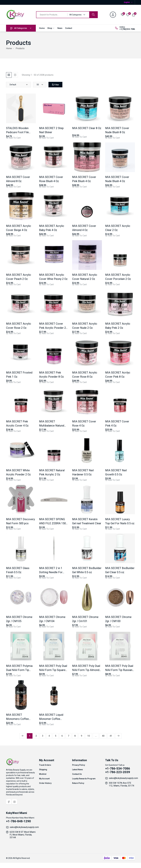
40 (103, 736)
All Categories (19, 28)
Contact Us (77, 774)
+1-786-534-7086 (118, 769)
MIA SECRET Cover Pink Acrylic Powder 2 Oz (52, 328)
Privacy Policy (79, 765)
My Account (44, 779)
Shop (51, 28)
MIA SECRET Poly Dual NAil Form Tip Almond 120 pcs (86, 670)
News (60, 28)
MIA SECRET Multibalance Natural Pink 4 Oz (52, 426)
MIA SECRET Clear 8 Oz (87, 128)
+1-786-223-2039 (118, 772)
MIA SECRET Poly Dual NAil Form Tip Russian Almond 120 (119, 670)
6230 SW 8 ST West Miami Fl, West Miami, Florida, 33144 (23, 835)
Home (42, 28)
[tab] (9, 75)
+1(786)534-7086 (127, 29)
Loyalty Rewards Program (84, 779)
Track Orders (45, 765)
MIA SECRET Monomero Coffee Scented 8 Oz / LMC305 (21, 719)
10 (89, 736)
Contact (69, 28)
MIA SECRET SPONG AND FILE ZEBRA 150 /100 (52, 523)
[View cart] (133, 15)
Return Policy (78, 783)
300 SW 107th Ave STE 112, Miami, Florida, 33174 (121, 784)
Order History (45, 783)
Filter (57, 85)
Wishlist (43, 774)
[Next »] (118, 736)
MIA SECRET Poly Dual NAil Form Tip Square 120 (53, 670)
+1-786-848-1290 (18, 821)
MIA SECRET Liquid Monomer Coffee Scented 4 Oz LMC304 (53, 719)
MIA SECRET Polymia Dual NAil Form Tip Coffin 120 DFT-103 (19, 670)
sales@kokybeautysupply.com (123, 778)
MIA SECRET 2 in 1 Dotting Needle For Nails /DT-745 (51, 572)
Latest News (78, 770)
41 (111, 736)
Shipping (43, 770)
